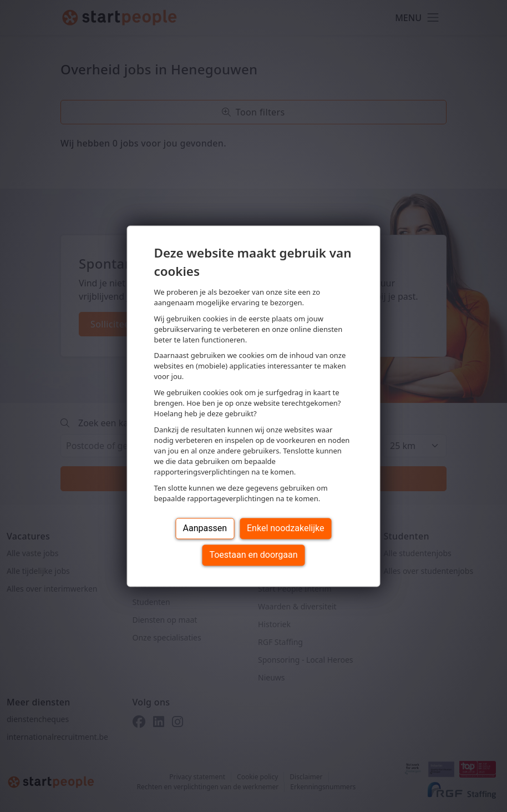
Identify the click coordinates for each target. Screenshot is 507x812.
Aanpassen (205, 528)
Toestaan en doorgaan (253, 555)
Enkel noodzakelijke (285, 528)
